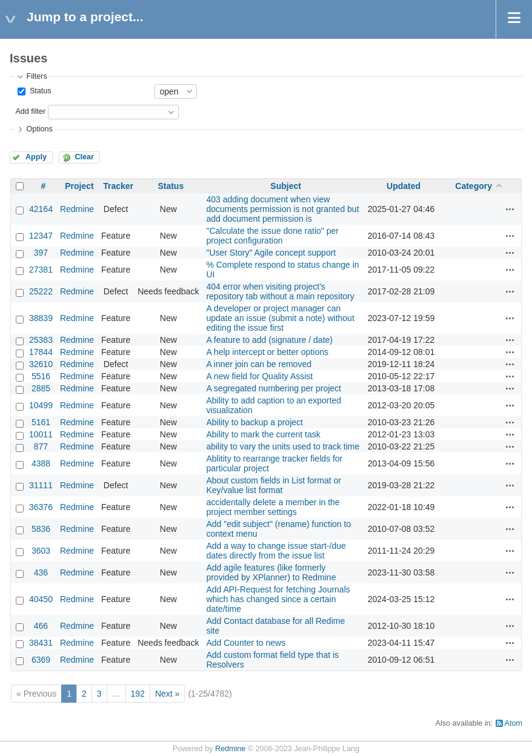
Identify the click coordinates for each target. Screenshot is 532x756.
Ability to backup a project (254, 422)
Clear (84, 157)
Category (474, 186)
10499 (41, 405)
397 (41, 253)
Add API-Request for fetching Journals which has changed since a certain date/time (278, 599)
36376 (41, 507)
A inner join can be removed (259, 364)
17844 (41, 352)
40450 (41, 599)
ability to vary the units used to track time (283, 446)
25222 (41, 291)
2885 (41, 388)
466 (41, 626)
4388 (41, 463)
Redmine (77, 209)
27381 (41, 270)
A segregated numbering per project (274, 388)
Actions (510, 209)
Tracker (118, 186)
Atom (514, 723)
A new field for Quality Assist (259, 376)
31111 (41, 485)
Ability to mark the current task (263, 434)
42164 (41, 209)
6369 (41, 660)
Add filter (30, 111)
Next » (167, 694)
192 (138, 694)
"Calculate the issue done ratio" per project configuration (272, 236)
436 (41, 572)
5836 (41, 529)
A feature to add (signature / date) (269, 340)
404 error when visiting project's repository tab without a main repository (280, 291)
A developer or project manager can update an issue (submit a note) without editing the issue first (280, 318)
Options (39, 129)
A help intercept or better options (267, 352)
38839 (41, 318)
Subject (286, 186)
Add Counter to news (246, 643)
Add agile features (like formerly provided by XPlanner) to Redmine (271, 572)
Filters (36, 76)
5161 (41, 422)
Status (39, 91)
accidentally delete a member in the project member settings (273, 507)
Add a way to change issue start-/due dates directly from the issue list (276, 551)
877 (41, 446)
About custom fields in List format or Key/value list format (274, 485)
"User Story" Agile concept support (271, 253)
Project (79, 186)
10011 (41, 434)
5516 (41, 376)
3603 (41, 551)
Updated (404, 186)
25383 (41, 340)
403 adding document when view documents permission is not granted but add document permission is (282, 209)
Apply (36, 157)
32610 (41, 364)
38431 (41, 643)
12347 (41, 236)
